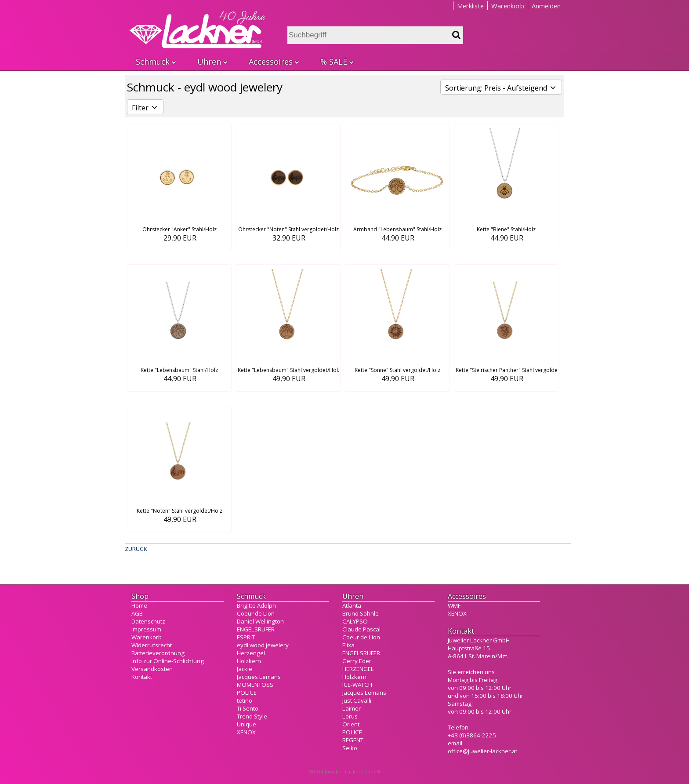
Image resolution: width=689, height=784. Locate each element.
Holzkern (249, 661)
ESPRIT (246, 637)
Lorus (350, 716)
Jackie (245, 669)
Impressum (146, 629)
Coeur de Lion (256, 613)
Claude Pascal (361, 629)
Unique (247, 724)
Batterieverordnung (158, 653)
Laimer (352, 708)
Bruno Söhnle (361, 613)
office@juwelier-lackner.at (482, 751)
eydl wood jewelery (263, 645)
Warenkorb (508, 6)
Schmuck (156, 62)
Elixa (348, 645)
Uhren (212, 62)
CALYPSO (355, 621)
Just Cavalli (357, 700)
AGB (137, 613)
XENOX (246, 732)
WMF (454, 605)
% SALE (337, 62)
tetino (245, 700)
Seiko (350, 748)
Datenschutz (148, 621)
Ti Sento (248, 708)
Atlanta (352, 605)
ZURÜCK (136, 549)
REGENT (353, 740)
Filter (145, 108)
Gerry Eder (357, 661)
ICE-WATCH (357, 685)
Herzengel (251, 653)
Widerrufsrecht (152, 645)
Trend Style (252, 716)
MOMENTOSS (255, 685)
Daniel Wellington (260, 621)
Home (139, 605)
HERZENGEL (358, 669)
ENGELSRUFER (256, 629)
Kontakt (142, 677)
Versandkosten (152, 669)
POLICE (247, 693)
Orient (351, 724)
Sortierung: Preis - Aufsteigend (501, 88)
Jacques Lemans (259, 677)
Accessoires (274, 62)
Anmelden (546, 6)
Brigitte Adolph (256, 605)
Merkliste (470, 6)
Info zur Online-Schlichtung (168, 661)
